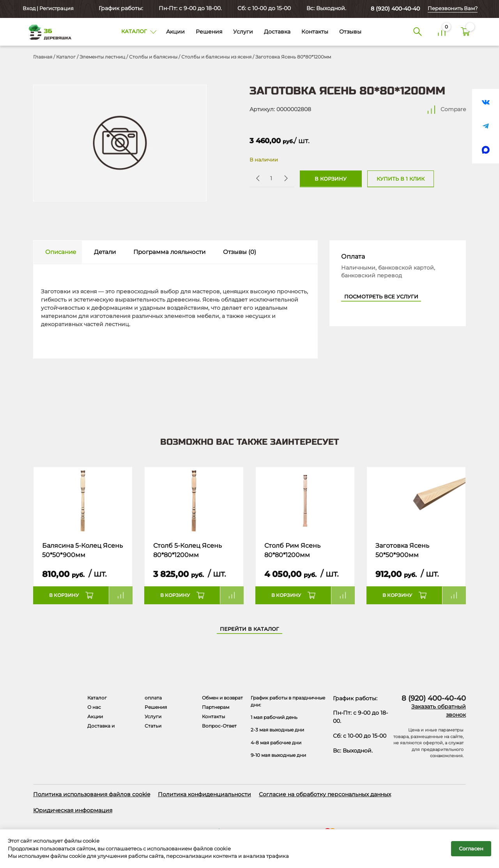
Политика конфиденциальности (204, 794)
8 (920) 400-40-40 (395, 9)
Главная (43, 57)
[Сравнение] (442, 32)
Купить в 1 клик (401, 179)
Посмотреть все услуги (381, 297)
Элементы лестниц (102, 57)
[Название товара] (83, 500)
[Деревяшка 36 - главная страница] (47, 32)
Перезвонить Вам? (453, 8)
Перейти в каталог (249, 629)
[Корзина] (465, 32)
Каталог (66, 57)
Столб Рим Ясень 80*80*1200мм (292, 550)
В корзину (331, 179)
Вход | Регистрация (48, 8)
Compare (453, 109)
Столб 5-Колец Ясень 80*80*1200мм (188, 550)
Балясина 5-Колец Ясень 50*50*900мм (82, 550)
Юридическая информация (73, 810)
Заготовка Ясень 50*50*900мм (402, 550)
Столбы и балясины (153, 57)
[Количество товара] (271, 178)
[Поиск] (418, 32)
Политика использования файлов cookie (92, 794)
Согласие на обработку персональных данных (325, 794)
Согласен (471, 848)
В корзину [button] (64, 595)
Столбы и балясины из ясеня (216, 57)
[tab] (58, 252)
